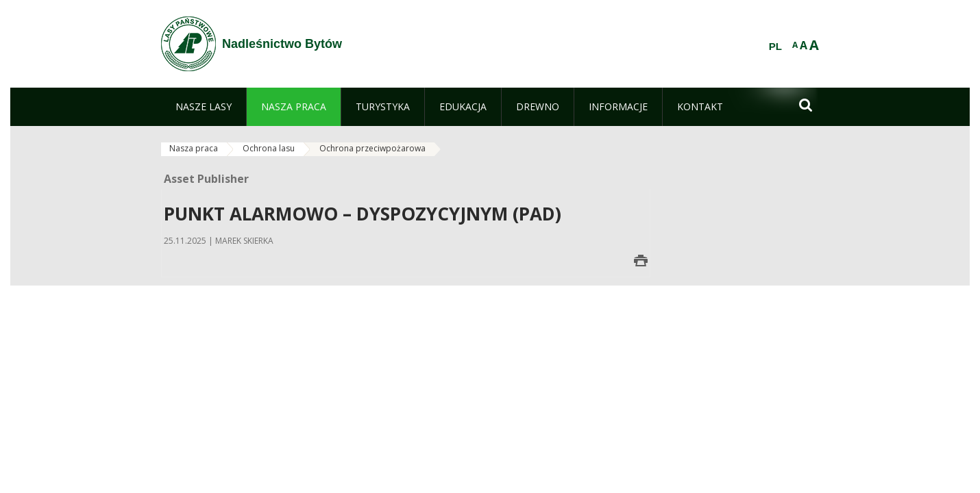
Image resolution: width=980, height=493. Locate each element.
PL (775, 47)
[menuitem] (204, 107)
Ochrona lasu (269, 148)
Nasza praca (194, 148)
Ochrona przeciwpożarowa (372, 148)
